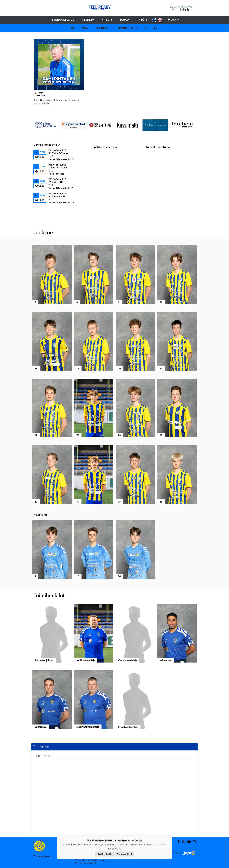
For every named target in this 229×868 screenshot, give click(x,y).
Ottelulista (41, 209)
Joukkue (102, 28)
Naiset (107, 20)
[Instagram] (146, 28)
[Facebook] (177, 842)
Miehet (88, 20)
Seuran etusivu (63, 20)
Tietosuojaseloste (43, 856)
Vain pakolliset (125, 854)
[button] (52, 278)
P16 (85, 28)
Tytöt (142, 20)
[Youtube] (188, 842)
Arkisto (173, 20)
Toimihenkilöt (127, 28)
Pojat (125, 20)
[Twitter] (182, 842)
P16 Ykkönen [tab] (44, 756)
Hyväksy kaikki (104, 854)
